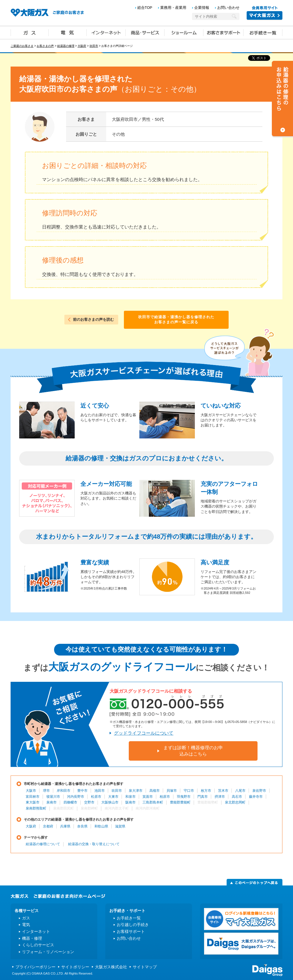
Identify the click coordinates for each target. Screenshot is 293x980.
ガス (30, 32)
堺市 (46, 791)
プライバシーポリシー (35, 967)
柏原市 (165, 797)
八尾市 (240, 791)
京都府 (48, 826)
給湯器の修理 (66, 46)
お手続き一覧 (263, 32)
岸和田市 (64, 791)
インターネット (106, 32)
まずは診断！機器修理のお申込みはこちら (193, 751)
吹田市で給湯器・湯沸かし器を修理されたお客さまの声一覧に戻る (176, 319)
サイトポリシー (75, 967)
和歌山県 (101, 826)
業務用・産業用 (173, 8)
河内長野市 (76, 797)
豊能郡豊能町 (180, 802)
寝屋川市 (53, 797)
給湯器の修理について (43, 844)
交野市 (89, 802)
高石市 (237, 797)
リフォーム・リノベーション (48, 952)
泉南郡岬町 (89, 808)
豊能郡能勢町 (208, 802)
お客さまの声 (45, 46)
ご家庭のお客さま (22, 46)
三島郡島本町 (153, 802)
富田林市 (33, 797)
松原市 (96, 797)
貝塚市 (172, 791)
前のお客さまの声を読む (93, 319)
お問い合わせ (228, 8)
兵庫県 (65, 826)
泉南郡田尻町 (64, 808)
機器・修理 (32, 938)
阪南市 (130, 802)
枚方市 (206, 791)
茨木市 (223, 791)
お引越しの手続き (133, 925)
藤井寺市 (256, 797)
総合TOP (145, 8)
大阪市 (31, 791)
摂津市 (220, 797)
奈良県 (82, 826)
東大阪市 (33, 802)
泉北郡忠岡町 (235, 802)
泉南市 (52, 802)
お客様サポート (131, 931)
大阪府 (82, 46)
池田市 (100, 791)
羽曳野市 (184, 797)
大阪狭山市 (110, 802)
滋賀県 (120, 826)
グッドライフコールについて (144, 733)
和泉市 (130, 797)
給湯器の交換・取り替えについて (94, 844)
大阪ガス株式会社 (111, 967)
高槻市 (155, 791)
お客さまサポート (223, 32)
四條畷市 (70, 802)
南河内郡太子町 (117, 808)
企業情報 (202, 8)
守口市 (189, 791)
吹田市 (94, 46)
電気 (68, 32)
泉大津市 (136, 791)
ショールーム (184, 32)
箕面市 (148, 797)
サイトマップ (145, 967)
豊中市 (82, 791)
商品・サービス (145, 32)
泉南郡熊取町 (36, 808)
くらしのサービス (38, 945)
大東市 (113, 797)
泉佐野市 (259, 791)
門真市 (203, 797)
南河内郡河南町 (148, 808)
